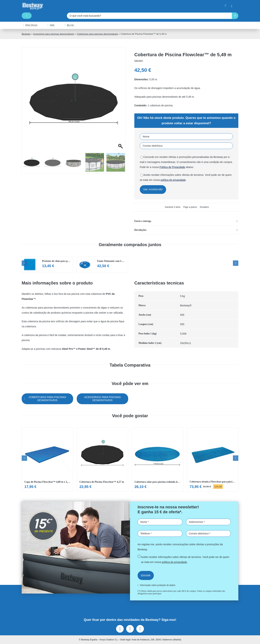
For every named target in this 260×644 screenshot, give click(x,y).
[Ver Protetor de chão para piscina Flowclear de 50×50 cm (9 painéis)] (47, 265)
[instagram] (130, 629)
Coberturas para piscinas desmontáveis (97, 34)
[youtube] (140, 629)
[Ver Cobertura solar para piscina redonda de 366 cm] (158, 460)
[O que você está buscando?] (149, 16)
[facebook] (120, 629)
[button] (186, 221)
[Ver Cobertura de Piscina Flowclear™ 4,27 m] (102, 460)
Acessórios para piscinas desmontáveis (54, 34)
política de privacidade (173, 180)
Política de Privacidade (172, 167)
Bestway (26, 34)
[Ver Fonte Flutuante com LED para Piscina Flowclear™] (102, 265)
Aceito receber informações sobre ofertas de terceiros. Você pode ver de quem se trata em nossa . (185, 560)
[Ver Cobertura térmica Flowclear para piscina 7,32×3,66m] (213, 459)
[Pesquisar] (235, 16)
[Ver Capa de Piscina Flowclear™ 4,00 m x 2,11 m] (47, 460)
